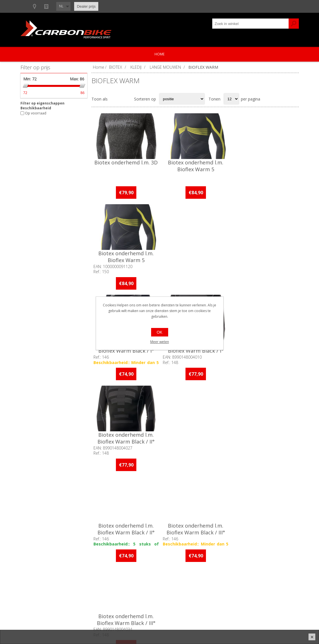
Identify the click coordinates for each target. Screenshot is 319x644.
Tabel (115, 99)
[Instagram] (116, 506)
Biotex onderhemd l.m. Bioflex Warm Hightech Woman (195, 440)
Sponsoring (36, 597)
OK (159, 332)
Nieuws (109, 6)
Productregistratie (145, 578)
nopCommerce (210, 625)
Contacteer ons (143, 569)
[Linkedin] (132, 506)
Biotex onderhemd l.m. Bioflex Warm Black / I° (126, 256)
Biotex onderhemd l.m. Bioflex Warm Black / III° (264, 347)
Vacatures (35, 587)
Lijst (126, 99)
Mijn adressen (245, 578)
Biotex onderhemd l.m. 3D (126, 162)
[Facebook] (100, 506)
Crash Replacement (147, 597)
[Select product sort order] (182, 99)
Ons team (35, 578)
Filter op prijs (35, 67)
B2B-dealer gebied (42, 6)
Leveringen (242, 587)
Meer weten (160, 342)
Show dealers (80, 6)
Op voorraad (36, 113)
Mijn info (240, 569)
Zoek (294, 24)
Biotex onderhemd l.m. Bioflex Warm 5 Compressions (195, 169)
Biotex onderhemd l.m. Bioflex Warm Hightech (126, 437)
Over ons (34, 569)
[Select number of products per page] (231, 99)
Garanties (137, 587)
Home (160, 54)
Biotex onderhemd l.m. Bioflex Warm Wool (264, 437)
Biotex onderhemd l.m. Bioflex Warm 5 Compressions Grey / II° (264, 169)
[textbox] (251, 24)
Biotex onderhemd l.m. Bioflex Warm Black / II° (264, 256)
